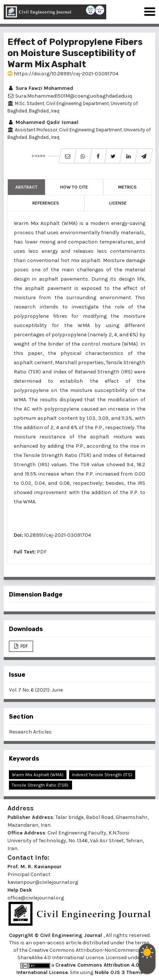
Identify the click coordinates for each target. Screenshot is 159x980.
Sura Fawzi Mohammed (40, 88)
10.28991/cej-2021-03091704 (58, 535)
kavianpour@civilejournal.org (43, 882)
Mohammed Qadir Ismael (43, 122)
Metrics (127, 187)
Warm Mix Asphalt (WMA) (38, 775)
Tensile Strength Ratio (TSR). (40, 785)
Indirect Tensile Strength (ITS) (102, 775)
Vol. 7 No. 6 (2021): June (36, 690)
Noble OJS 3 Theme (118, 972)
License (118, 203)
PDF (42, 552)
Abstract (26, 187)
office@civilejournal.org (36, 898)
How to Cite (74, 187)
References (46, 203)
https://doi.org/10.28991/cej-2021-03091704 (63, 74)
